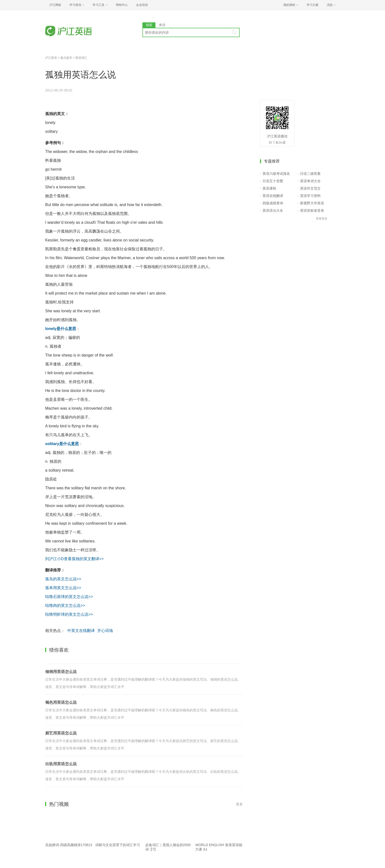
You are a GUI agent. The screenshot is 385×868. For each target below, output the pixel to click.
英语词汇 (81, 58)
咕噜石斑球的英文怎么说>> (69, 597)
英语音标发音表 (312, 210)
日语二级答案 (310, 174)
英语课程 (269, 188)
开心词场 (105, 631)
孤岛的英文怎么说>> (63, 579)
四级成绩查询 (273, 203)
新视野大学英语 (312, 203)
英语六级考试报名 (276, 174)
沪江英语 (51, 58)
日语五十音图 (273, 181)
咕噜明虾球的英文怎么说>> (69, 614)
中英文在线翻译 (81, 631)
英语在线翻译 (273, 196)
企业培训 (142, 5)
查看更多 (322, 219)
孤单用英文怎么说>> (63, 588)
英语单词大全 (310, 181)
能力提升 (66, 58)
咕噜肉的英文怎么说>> (65, 606)
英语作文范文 (310, 188)
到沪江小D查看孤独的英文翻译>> (74, 559)
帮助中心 (122, 5)
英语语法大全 (273, 210)
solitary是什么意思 (62, 444)
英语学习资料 (310, 196)
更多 (239, 804)
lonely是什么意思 (61, 329)
